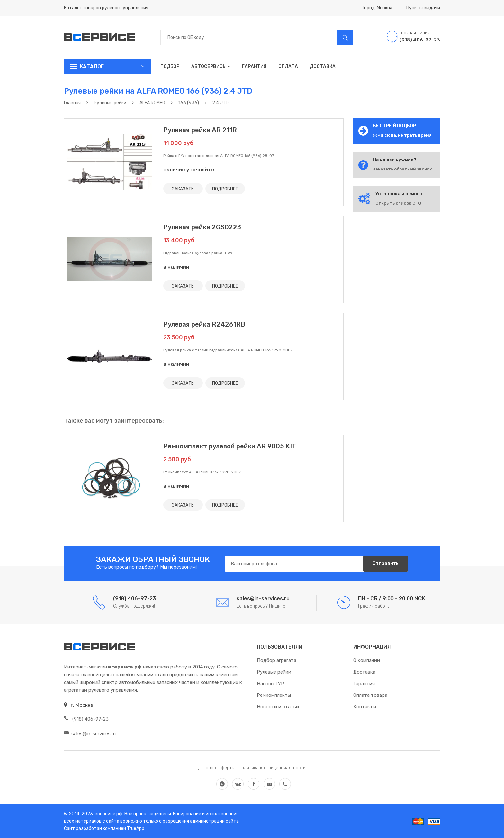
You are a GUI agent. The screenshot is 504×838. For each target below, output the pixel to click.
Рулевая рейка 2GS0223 (202, 227)
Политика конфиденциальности (272, 768)
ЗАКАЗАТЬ (183, 189)
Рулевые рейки (274, 672)
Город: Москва (378, 8)
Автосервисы (211, 66)
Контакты (365, 707)
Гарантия (254, 66)
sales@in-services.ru (90, 734)
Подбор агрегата (277, 660)
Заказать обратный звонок (402, 169)
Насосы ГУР (270, 684)
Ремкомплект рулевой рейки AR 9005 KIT (230, 446)
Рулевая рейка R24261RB (204, 324)
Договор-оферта (216, 768)
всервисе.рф (108, 814)
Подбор (170, 66)
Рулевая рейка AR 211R (200, 130)
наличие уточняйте (189, 170)
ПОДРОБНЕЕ (225, 189)
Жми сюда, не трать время (402, 135)
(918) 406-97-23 (86, 719)
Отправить (385, 563)
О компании (367, 660)
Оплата (288, 66)
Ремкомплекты (274, 695)
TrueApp (136, 829)
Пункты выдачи (423, 8)
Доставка (323, 66)
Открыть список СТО (398, 203)
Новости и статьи (278, 707)
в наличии (176, 267)
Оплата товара (370, 695)
